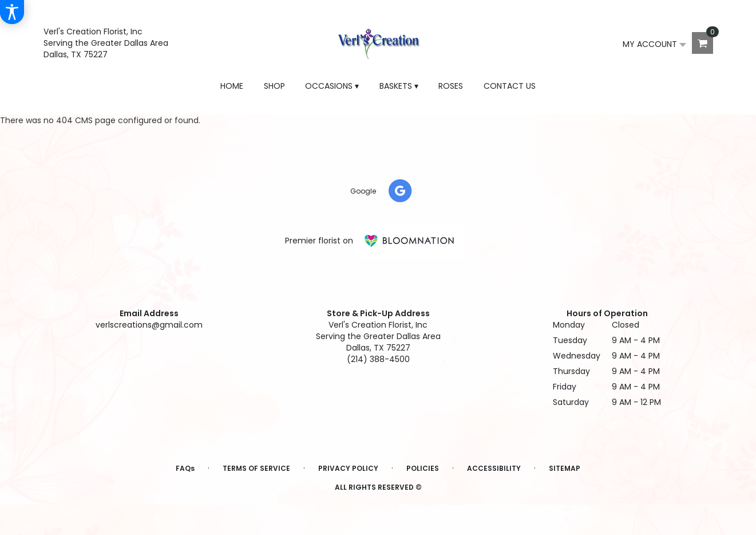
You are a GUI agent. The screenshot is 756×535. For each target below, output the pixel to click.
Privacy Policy (348, 468)
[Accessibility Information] (12, 12)
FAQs (185, 468)
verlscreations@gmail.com (149, 325)
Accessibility (494, 468)
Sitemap (565, 468)
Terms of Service (256, 468)
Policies (423, 468)
